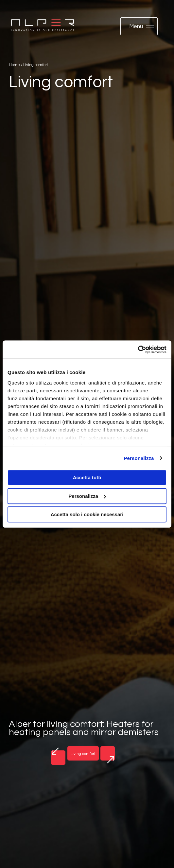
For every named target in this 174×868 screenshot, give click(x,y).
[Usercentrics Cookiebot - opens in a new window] (138, 350)
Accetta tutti (87, 477)
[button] (139, 26)
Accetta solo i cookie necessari (87, 514)
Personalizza (139, 458)
